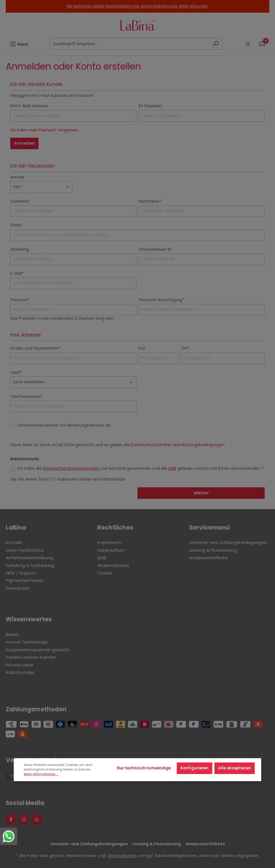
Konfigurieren (194, 768)
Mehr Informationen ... (41, 774)
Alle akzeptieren (235, 768)
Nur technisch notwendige (144, 768)
